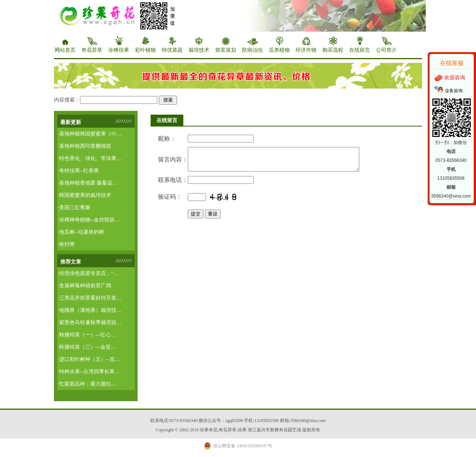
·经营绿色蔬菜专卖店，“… (88, 273)
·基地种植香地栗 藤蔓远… (88, 183)
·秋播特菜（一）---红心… (87, 335)
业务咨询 (454, 91)
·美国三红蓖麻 (74, 207)
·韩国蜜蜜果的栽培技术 (84, 195)
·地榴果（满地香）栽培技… (90, 310)
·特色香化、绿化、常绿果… (90, 158)
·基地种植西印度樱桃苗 (84, 146)
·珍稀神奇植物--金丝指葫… (89, 220)
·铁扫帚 (66, 244)
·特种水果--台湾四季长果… (89, 372)
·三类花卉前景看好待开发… (90, 298)
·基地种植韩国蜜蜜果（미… (90, 134)
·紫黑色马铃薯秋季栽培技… (90, 322)
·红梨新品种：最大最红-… (88, 384)
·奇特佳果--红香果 (78, 171)
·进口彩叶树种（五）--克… (89, 359)
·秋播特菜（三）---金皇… (87, 347)
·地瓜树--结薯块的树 (81, 232)
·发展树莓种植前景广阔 (84, 286)
